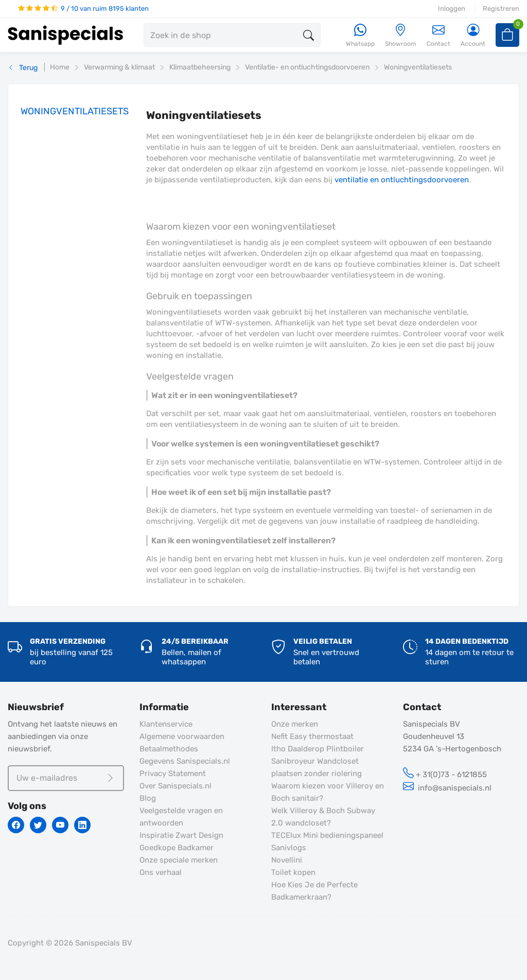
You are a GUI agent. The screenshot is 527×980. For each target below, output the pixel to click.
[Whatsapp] (360, 36)
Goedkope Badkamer (177, 848)
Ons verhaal (161, 872)
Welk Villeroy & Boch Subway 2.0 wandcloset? (323, 817)
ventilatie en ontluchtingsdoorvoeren (402, 180)
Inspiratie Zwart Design (181, 835)
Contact (438, 35)
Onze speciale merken (179, 860)
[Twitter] (38, 825)
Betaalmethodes (169, 749)
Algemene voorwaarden (182, 736)
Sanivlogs (289, 848)
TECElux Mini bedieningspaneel (327, 835)
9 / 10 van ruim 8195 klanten (83, 8)
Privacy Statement (173, 773)
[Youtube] (60, 825)
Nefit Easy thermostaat (312, 736)
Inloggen (452, 8)
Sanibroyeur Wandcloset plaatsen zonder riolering (317, 767)
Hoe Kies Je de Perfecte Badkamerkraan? (314, 891)
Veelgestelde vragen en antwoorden (181, 817)
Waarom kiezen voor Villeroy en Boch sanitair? (328, 792)
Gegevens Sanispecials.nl (185, 761)
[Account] (473, 36)
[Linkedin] (82, 825)
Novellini (287, 860)
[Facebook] (16, 825)
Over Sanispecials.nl (175, 786)
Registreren (501, 8)
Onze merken (295, 724)
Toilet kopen (293, 872)
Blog (148, 798)
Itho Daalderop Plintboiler (318, 749)
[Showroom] (401, 36)
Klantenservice (166, 724)
